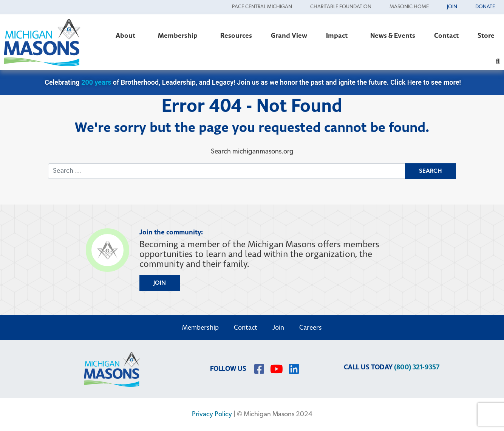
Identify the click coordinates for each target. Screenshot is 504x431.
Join (278, 328)
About (127, 36)
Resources (236, 36)
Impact (339, 36)
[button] (498, 61)
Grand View (289, 36)
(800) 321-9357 (417, 367)
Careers (311, 328)
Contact (446, 36)
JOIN (160, 283)
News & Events (393, 36)
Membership (180, 36)
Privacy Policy (212, 415)
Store (486, 36)
